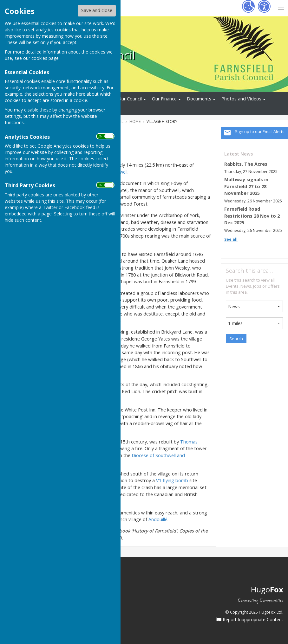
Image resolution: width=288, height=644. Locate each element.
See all (231, 239)
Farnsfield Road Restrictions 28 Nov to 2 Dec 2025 (252, 216)
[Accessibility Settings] (264, 6)
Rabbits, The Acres (246, 164)
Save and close (97, 10)
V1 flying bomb (172, 480)
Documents (199, 99)
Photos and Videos (241, 99)
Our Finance (164, 99)
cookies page (45, 58)
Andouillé (158, 519)
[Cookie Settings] (248, 6)
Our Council (130, 99)
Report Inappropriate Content (249, 620)
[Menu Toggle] (281, 7)
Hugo (267, 589)
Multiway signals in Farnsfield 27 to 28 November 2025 (246, 186)
